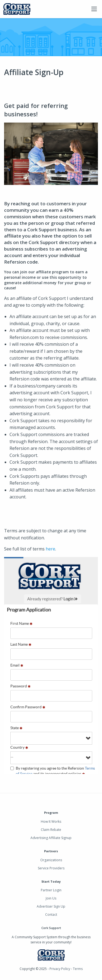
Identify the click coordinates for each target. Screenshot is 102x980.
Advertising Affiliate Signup (51, 838)
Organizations (51, 860)
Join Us (51, 898)
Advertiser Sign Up (51, 906)
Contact (51, 915)
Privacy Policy (60, 969)
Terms (78, 969)
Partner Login (51, 890)
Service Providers (51, 868)
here (50, 549)
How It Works (51, 822)
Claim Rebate (51, 830)
